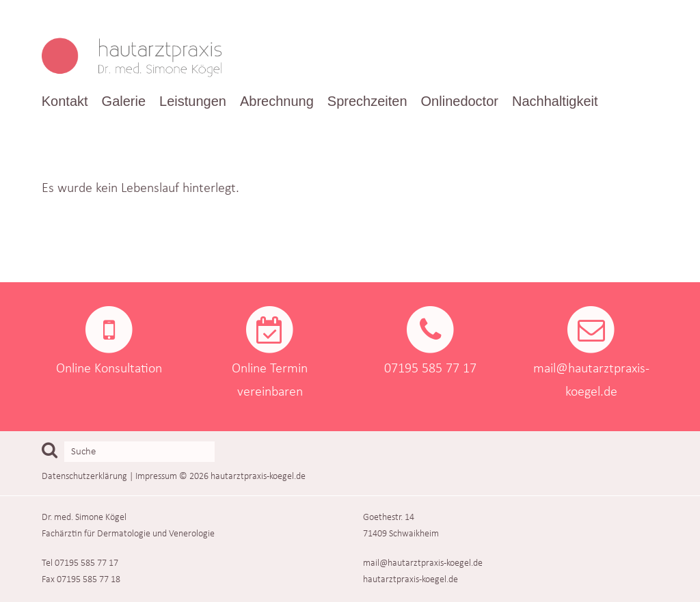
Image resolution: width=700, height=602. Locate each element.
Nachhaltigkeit (555, 101)
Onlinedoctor (460, 101)
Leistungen (193, 101)
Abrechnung (277, 101)
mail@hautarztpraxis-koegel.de (423, 563)
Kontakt (65, 101)
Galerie (124, 101)
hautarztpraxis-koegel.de (258, 477)
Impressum (156, 477)
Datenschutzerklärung (84, 477)
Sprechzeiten (367, 101)
